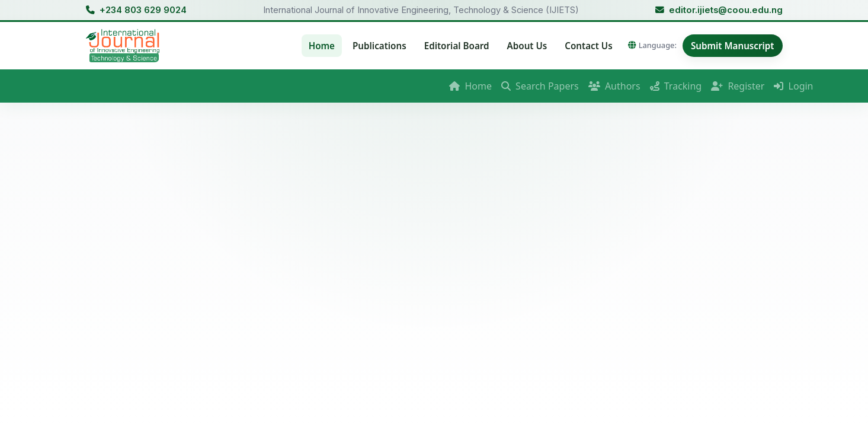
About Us (527, 46)
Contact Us (588, 46)
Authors (614, 86)
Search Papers (540, 86)
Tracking (676, 86)
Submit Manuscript (733, 46)
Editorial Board (457, 46)
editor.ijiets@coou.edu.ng (726, 10)
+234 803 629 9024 (143, 10)
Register (738, 86)
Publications (379, 46)
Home (322, 46)
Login (793, 86)
